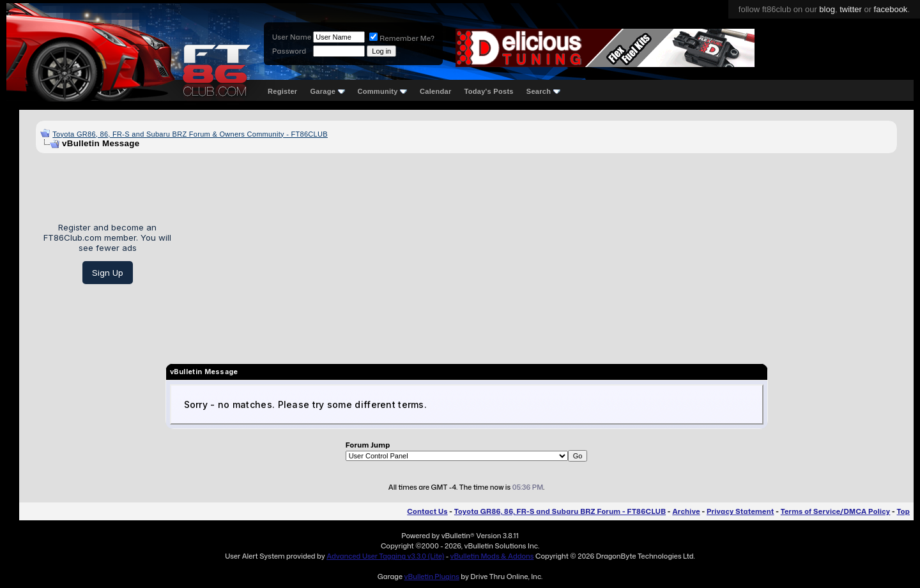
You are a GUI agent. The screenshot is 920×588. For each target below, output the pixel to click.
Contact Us (427, 511)
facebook (891, 9)
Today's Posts (489, 91)
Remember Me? (402, 38)
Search (543, 91)
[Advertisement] (539, 253)
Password (289, 51)
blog (827, 9)
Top (903, 511)
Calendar (435, 91)
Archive (686, 511)
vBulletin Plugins (431, 577)
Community (383, 91)
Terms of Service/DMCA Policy (836, 511)
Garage (327, 91)
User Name (292, 37)
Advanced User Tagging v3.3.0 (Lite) (385, 556)
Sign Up (108, 273)
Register (282, 91)
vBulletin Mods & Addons (492, 556)
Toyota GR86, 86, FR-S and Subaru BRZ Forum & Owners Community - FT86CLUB (190, 134)
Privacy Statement (740, 511)
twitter (851, 9)
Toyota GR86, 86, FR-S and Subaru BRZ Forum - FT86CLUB (560, 511)
